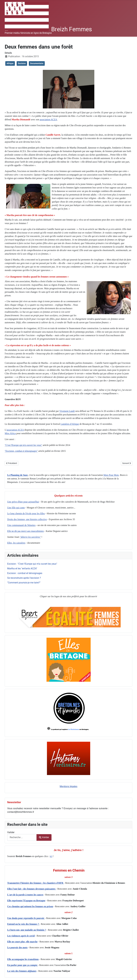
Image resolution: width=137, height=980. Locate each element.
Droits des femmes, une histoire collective (27, 519)
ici (51, 856)
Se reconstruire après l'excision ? (24, 578)
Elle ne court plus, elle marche (22, 942)
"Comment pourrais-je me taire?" (24, 583)
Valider (11, 832)
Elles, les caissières (16, 543)
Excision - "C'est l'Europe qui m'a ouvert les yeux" (32, 564)
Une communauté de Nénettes (21, 525)
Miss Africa (10, 433)
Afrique (10, 63)
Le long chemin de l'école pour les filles (26, 513)
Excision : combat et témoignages (25, 573)
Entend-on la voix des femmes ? (23, 924)
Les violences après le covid (21, 936)
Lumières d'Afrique (70, 424)
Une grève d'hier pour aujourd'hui (23, 502)
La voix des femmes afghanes (22, 971)
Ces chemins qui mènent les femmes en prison (30, 906)
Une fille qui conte (16, 508)
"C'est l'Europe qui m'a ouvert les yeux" (23, 445)
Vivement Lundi (67, 411)
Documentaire (37, 63)
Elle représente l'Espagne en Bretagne (26, 901)
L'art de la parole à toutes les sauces (25, 895)
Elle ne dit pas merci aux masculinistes (26, 531)
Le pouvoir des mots (17, 947)
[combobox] (22, 837)
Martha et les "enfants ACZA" (22, 568)
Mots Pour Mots (111, 475)
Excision (22, 63)
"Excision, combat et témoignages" (21, 451)
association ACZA (48, 120)
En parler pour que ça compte (23, 965)
